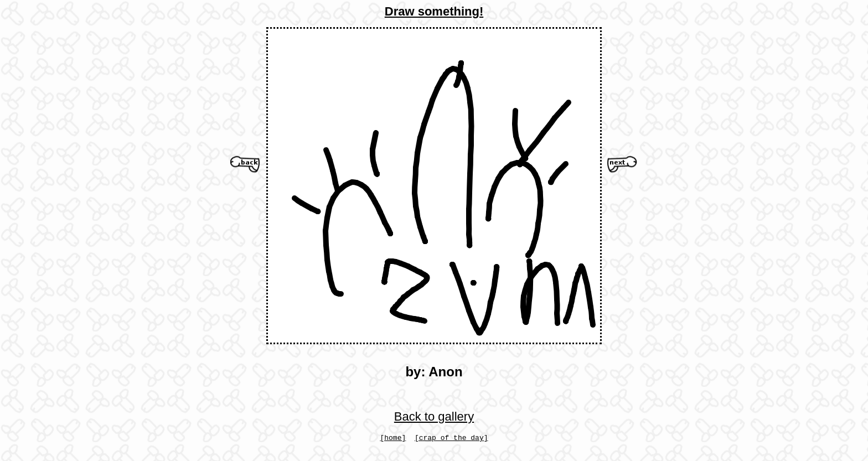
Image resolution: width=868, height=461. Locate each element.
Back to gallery (434, 416)
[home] (393, 439)
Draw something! (434, 11)
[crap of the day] (451, 439)
